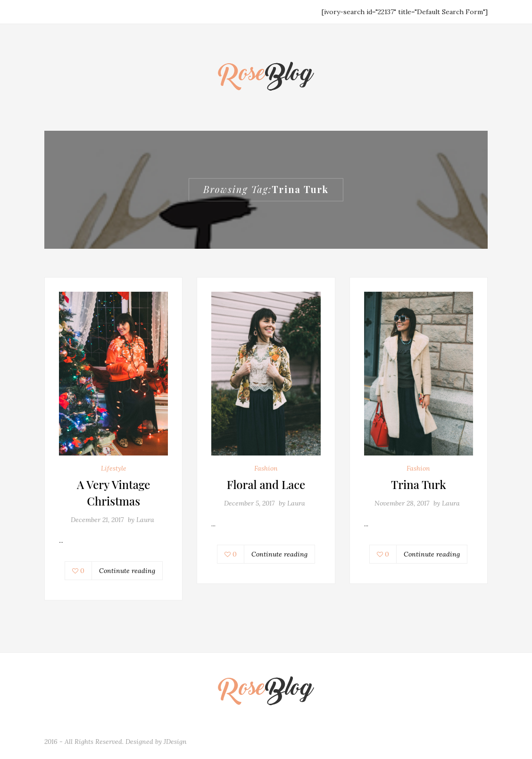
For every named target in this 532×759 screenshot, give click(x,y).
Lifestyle (114, 468)
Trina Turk (419, 484)
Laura (145, 520)
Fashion (266, 468)
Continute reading (127, 571)
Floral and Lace (266, 484)
